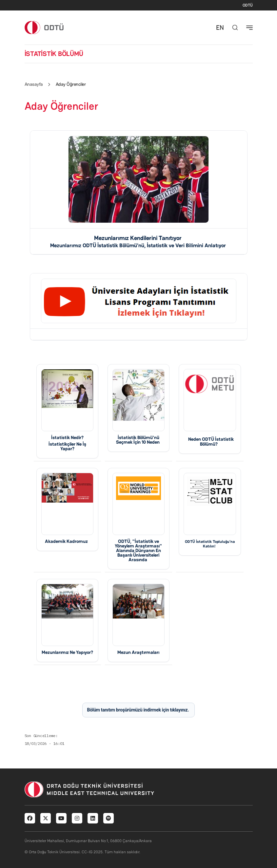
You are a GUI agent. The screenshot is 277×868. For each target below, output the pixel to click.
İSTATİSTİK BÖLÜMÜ (54, 54)
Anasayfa (34, 84)
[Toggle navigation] (249, 28)
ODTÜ (248, 5)
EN (220, 28)
